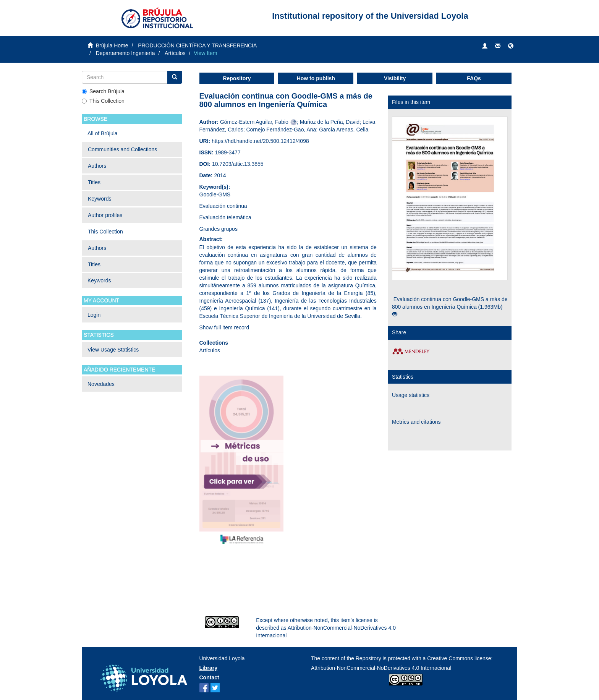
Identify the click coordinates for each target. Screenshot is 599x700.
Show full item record (224, 327)
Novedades (101, 384)
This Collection (103, 101)
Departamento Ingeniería (125, 53)
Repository (237, 78)
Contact (209, 677)
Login (94, 315)
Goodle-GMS (215, 194)
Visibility (395, 78)
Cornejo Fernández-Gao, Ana (281, 130)
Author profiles (105, 215)
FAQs (474, 78)
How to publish (316, 78)
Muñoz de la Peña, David (330, 122)
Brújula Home (112, 45)
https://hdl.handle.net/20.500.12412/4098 (260, 141)
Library (208, 668)
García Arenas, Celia (344, 130)
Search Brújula (103, 91)
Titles (94, 182)
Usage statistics (411, 395)
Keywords (100, 199)
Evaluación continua (223, 206)
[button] (511, 46)
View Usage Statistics (113, 350)
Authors (97, 166)
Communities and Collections (122, 149)
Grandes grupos (219, 229)
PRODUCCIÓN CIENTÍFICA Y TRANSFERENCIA (197, 45)
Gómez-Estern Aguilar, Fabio (254, 122)
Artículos (175, 53)
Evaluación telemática (225, 217)
